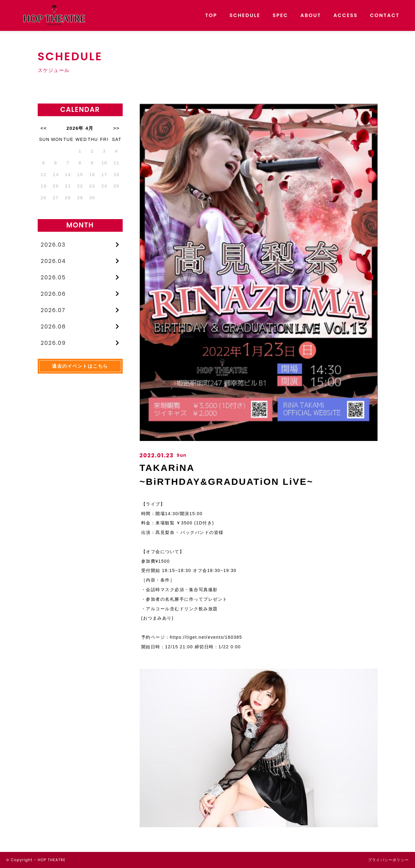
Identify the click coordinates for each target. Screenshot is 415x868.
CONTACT (385, 15)
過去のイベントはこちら (80, 367)
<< (44, 128)
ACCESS (345, 15)
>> (117, 128)
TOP (211, 15)
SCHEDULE (245, 15)
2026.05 (53, 278)
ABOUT (311, 15)
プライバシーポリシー (388, 860)
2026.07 (53, 311)
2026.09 (53, 344)
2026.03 (53, 245)
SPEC (280, 15)
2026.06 (54, 294)
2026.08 (53, 327)
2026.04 (53, 261)
